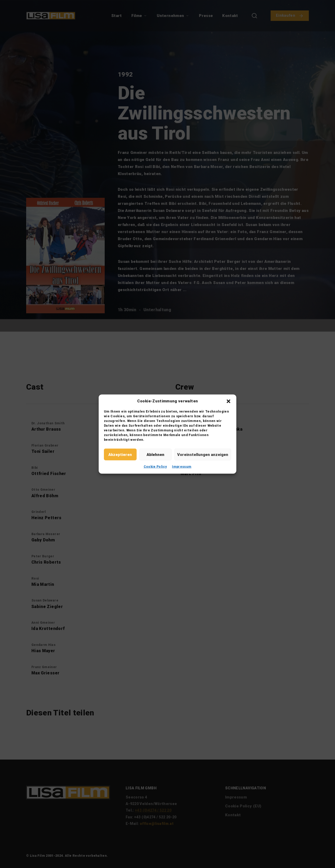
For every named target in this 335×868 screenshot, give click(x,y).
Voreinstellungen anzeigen (203, 454)
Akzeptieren (120, 454)
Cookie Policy (155, 467)
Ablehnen (155, 454)
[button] (228, 401)
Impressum (182, 467)
